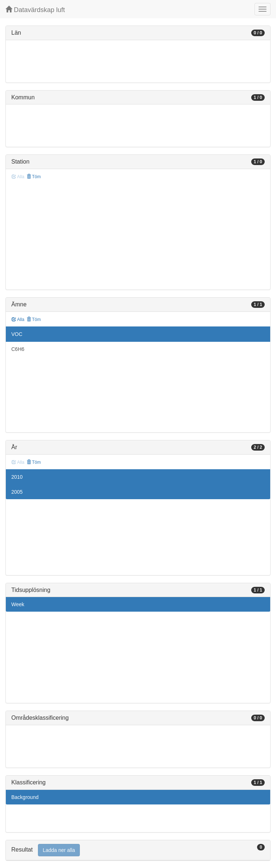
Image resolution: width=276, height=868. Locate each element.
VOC (17, 334)
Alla (18, 320)
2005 (17, 492)
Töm (34, 177)
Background (25, 797)
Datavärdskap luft (35, 10)
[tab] (138, 850)
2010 (17, 477)
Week (18, 604)
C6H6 (18, 349)
